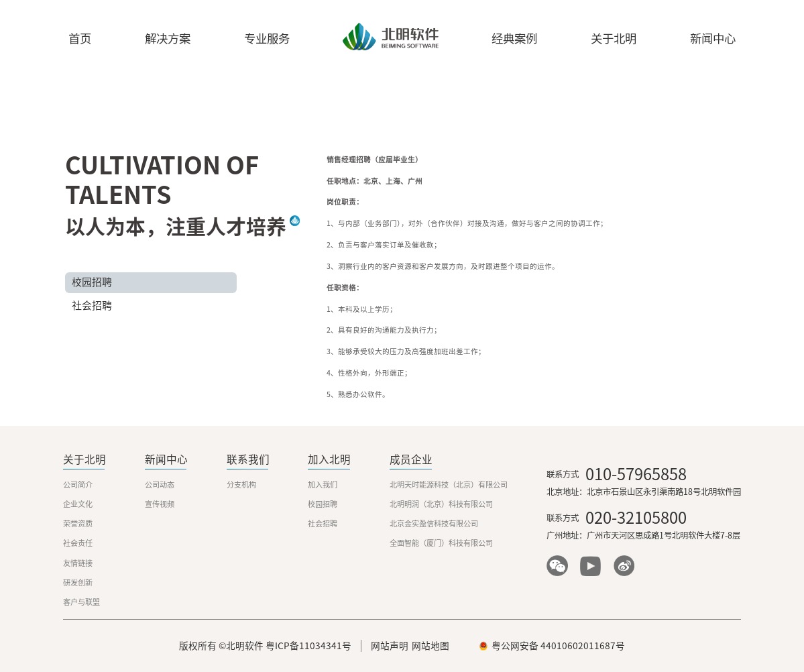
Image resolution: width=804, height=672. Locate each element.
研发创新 (78, 582)
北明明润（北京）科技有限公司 (441, 504)
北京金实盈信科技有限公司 (434, 523)
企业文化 (78, 504)
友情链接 (78, 563)
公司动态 (160, 485)
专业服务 (267, 39)
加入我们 (323, 485)
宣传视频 (160, 504)
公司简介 (78, 485)
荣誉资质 (78, 523)
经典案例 (514, 39)
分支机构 (241, 485)
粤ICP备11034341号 (308, 646)
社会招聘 (92, 305)
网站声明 (390, 646)
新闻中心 (713, 39)
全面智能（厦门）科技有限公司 (441, 543)
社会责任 (78, 543)
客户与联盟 (81, 602)
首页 (80, 39)
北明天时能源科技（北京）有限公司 (449, 485)
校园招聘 (92, 282)
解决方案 (168, 39)
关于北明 (614, 39)
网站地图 (430, 646)
